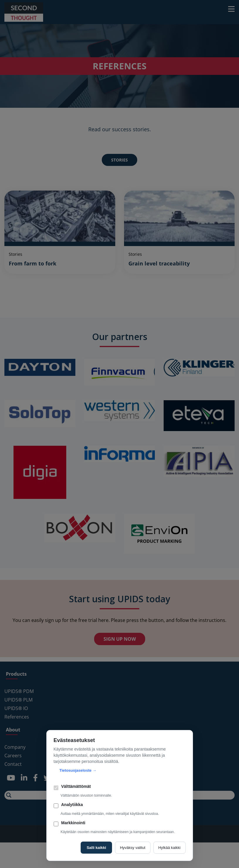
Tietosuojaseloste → (78, 770)
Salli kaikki (96, 848)
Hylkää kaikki (169, 848)
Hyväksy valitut (133, 848)
